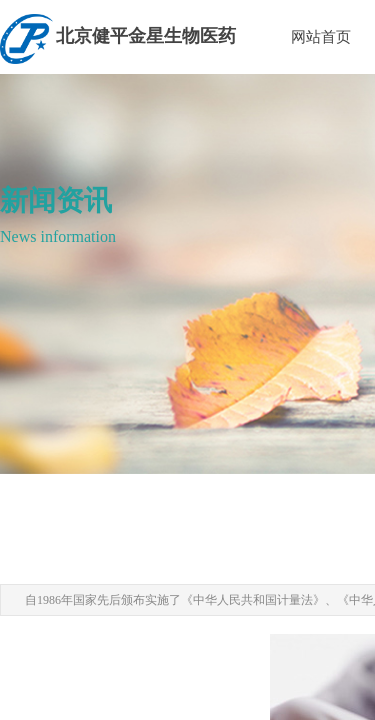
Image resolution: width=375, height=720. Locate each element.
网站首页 (321, 37)
